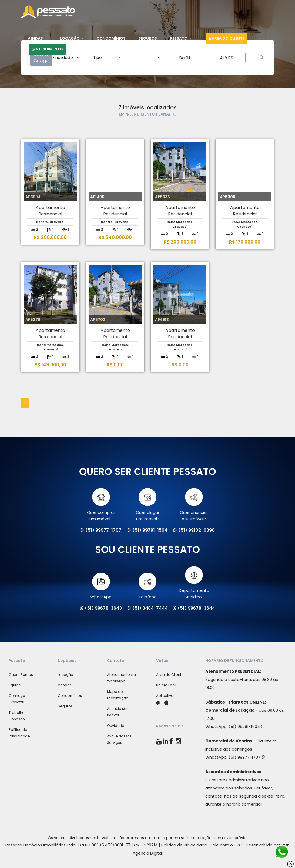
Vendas (36, 38)
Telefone (148, 586)
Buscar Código (41, 57)
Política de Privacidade (184, 845)
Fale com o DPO (227, 845)
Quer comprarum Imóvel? (101, 505)
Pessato (179, 38)
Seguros (148, 38)
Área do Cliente (227, 38)
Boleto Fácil (166, 685)
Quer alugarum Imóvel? (148, 505)
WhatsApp (101, 586)
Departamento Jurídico (194, 583)
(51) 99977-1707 (247, 757)
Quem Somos (21, 675)
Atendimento (47, 49)
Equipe (15, 685)
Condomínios (111, 38)
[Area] (66, 58)
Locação (70, 38)
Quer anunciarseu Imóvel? (194, 505)
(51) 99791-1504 (247, 726)
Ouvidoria (116, 726)
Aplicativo (165, 696)
